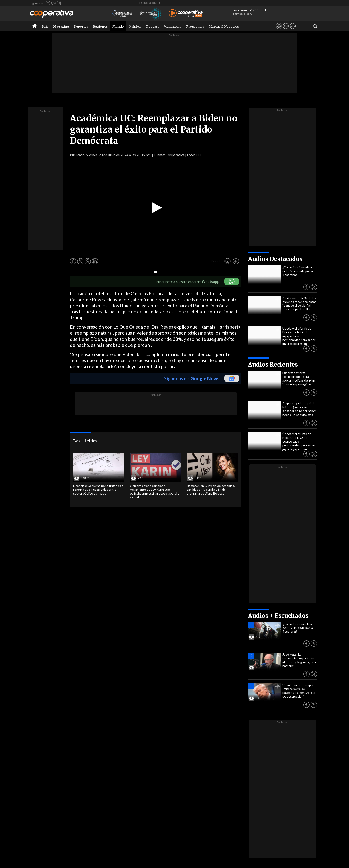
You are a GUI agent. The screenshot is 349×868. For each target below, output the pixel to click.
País (45, 27)
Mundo (118, 27)
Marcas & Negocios (224, 27)
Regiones (100, 27)
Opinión (135, 27)
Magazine (61, 27)
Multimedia (172, 27)
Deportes (81, 27)
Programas (195, 27)
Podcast (152, 27)
